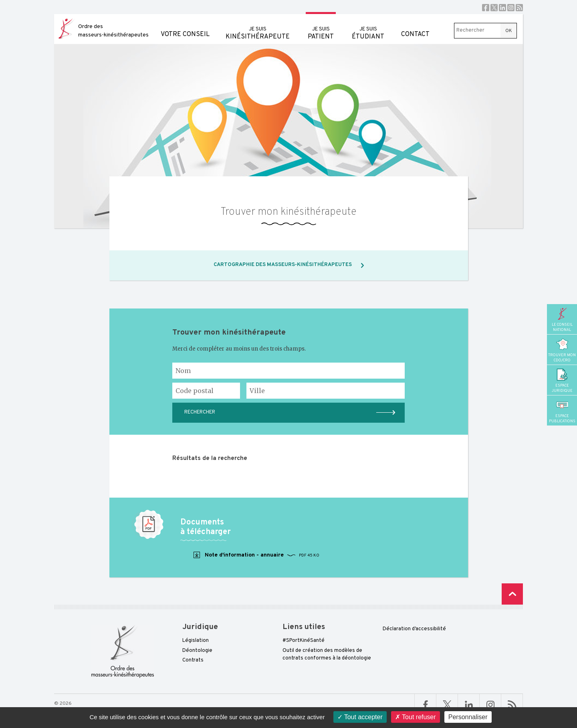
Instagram (511, 8)
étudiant (368, 27)
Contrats (193, 660)
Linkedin (502, 8)
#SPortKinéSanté (304, 641)
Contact (415, 26)
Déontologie (197, 651)
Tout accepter (360, 717)
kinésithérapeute (258, 27)
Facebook (486, 8)
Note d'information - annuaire (256, 555)
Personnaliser (468, 717)
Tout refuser (416, 717)
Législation (196, 641)
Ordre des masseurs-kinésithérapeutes (113, 31)
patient (321, 27)
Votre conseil (185, 26)
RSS (519, 8)
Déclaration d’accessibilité (414, 629)
